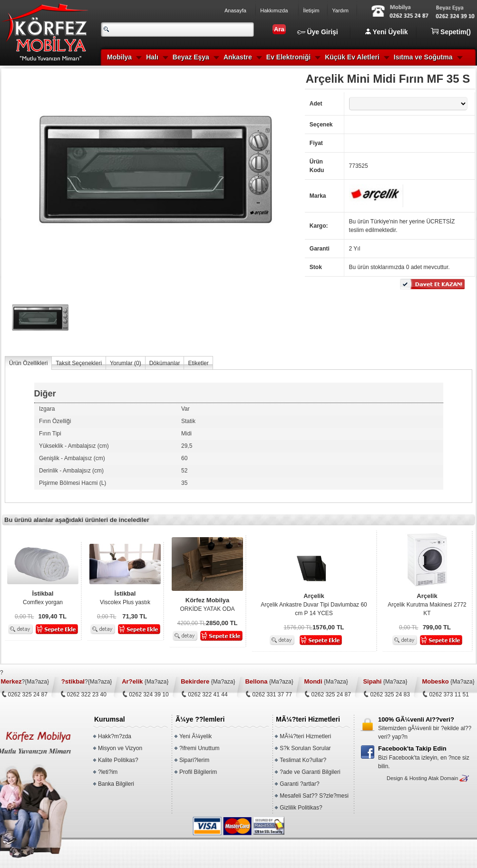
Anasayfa (235, 10)
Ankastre (238, 57)
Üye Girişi (318, 32)
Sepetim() (451, 32)
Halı (152, 57)
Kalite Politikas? (118, 760)
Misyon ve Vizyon (120, 748)
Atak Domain (443, 778)
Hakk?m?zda (115, 736)
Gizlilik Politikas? (301, 808)
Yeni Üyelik (387, 32)
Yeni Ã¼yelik (195, 736)
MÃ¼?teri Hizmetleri (305, 736)
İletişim (311, 10)
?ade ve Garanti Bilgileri (310, 772)
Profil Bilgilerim (198, 772)
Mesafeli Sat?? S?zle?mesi (314, 796)
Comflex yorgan (43, 598)
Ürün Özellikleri (28, 363)
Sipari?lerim (194, 760)
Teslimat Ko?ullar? (303, 760)
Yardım (340, 10)
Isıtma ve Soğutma (423, 57)
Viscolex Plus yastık (125, 598)
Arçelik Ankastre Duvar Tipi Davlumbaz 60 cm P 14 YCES (314, 604)
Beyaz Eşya (191, 57)
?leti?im (108, 772)
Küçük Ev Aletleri (352, 57)
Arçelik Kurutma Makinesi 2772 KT (427, 604)
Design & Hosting (407, 778)
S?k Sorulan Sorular (305, 748)
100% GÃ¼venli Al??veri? (416, 719)
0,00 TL (24, 617)
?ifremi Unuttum (200, 748)
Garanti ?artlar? (299, 784)
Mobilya (119, 57)
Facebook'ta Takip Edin (412, 748)
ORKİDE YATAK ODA (207, 604)
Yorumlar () (126, 363)
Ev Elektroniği (288, 57)
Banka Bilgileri (116, 784)
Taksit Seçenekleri (79, 363)
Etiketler (198, 363)
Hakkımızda (274, 10)
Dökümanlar (165, 363)
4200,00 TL (192, 623)
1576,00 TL (298, 627)
